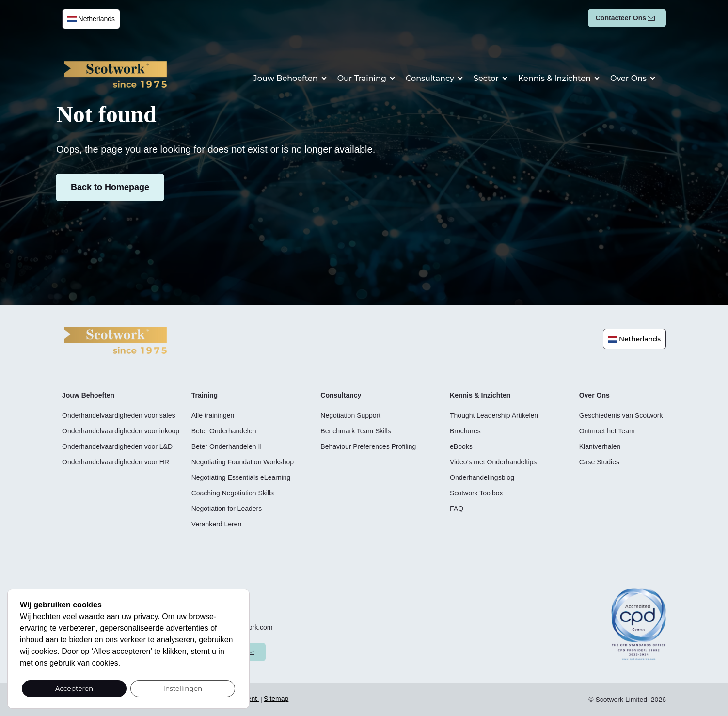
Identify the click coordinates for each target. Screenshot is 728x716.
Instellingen (183, 688)
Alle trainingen (213, 415)
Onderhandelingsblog (482, 477)
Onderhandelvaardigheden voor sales (119, 415)
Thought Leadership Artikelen (494, 415)
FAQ (457, 509)
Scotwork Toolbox (476, 493)
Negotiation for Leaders (227, 509)
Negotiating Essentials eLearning (241, 477)
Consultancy (447, 78)
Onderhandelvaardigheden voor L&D (117, 446)
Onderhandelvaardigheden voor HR (116, 462)
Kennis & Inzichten (562, 78)
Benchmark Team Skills (356, 431)
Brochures (465, 431)
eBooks (461, 446)
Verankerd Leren (217, 524)
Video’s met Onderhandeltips (493, 462)
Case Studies (599, 462)
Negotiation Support (350, 415)
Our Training (385, 78)
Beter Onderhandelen (224, 431)
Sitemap (276, 699)
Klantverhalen (600, 446)
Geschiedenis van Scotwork (621, 415)
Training (205, 395)
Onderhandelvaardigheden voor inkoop (121, 431)
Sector (499, 78)
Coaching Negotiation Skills (233, 493)
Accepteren (74, 688)
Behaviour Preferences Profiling (368, 446)
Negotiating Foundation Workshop (243, 462)
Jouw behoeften (317, 78)
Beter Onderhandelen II (227, 446)
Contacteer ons (621, 18)
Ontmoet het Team (607, 431)
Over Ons (630, 78)
